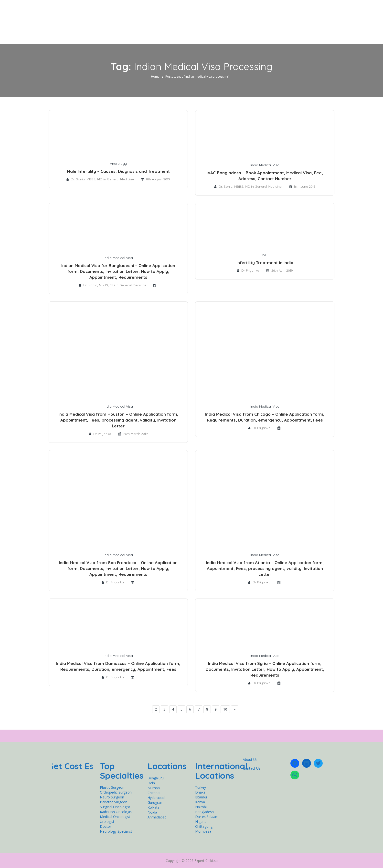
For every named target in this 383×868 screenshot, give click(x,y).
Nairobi (201, 807)
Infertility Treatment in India (265, 263)
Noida (152, 812)
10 (225, 709)
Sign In (323, 8)
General (134, 20)
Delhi (152, 783)
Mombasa (203, 831)
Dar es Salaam (207, 817)
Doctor (106, 826)
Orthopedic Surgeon (116, 792)
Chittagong (204, 826)
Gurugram (155, 802)
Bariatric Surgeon (114, 802)
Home (117, 20)
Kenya (200, 802)
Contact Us (318, 20)
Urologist (107, 821)
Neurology (188, 20)
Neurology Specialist (116, 831)
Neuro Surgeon (112, 797)
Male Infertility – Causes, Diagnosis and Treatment (118, 171)
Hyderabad (156, 798)
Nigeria (201, 821)
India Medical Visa (265, 165)
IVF (265, 255)
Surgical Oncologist (115, 807)
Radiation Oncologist (116, 812)
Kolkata (154, 807)
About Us (250, 759)
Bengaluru (156, 778)
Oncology (241, 20)
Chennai (154, 793)
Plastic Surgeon (112, 787)
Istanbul (201, 797)
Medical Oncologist (115, 817)
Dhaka (200, 792)
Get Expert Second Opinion (281, 20)
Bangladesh (204, 812)
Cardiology (215, 20)
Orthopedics (160, 20)
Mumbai (154, 788)
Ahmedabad (157, 817)
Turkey (201, 787)
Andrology (118, 164)
